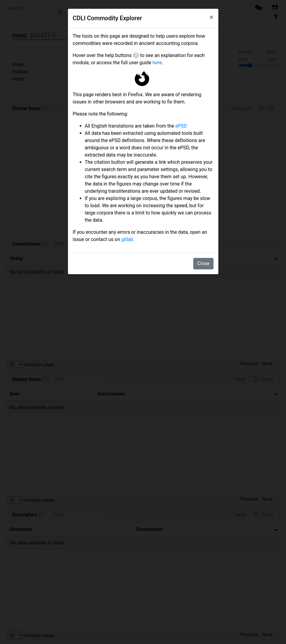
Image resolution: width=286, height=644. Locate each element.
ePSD (181, 126)
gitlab (127, 239)
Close (203, 263)
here (157, 63)
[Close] (212, 17)
